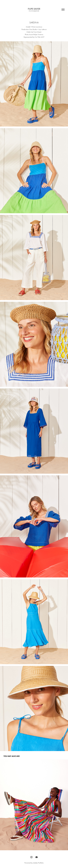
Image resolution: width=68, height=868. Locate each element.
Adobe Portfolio (38, 863)
